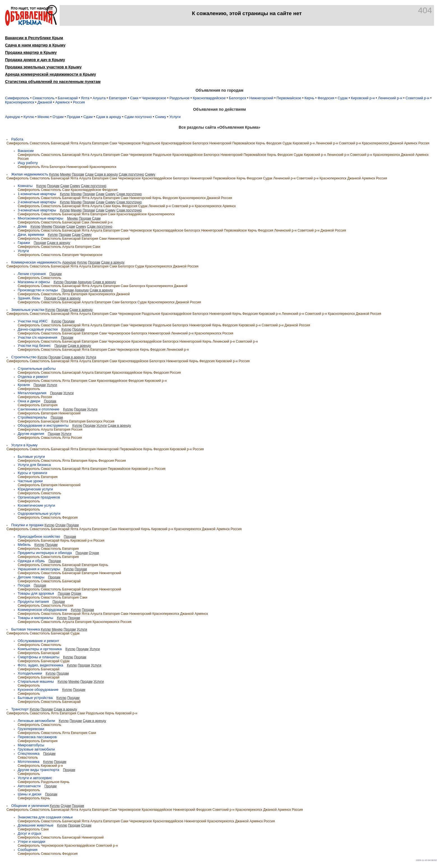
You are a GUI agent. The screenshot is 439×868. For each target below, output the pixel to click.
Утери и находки (32, 842)
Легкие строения (32, 274)
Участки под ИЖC (33, 321)
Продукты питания (33, 602)
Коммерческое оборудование (42, 610)
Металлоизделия (32, 393)
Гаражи (24, 243)
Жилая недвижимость (30, 174)
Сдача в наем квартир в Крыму (35, 45)
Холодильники (30, 673)
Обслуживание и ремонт (38, 641)
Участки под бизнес (34, 346)
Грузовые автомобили (36, 749)
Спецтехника (29, 753)
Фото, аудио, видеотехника (40, 665)
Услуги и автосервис (35, 778)
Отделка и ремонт (33, 377)
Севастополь (44, 98)
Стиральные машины (36, 681)
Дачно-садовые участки (38, 329)
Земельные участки (28, 310)
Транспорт (20, 709)
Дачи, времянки (31, 235)
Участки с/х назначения (37, 337)
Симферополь (17, 98)
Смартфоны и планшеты (39, 657)
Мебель (24, 545)
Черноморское (154, 98)
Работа (17, 139)
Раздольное (180, 98)
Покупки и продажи (27, 525)
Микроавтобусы (31, 745)
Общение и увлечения (30, 806)
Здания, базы (29, 298)
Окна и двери (29, 401)
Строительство (24, 357)
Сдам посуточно (138, 117)
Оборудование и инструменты (43, 425)
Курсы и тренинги (32, 473)
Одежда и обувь (31, 561)
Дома (22, 226)
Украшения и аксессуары (39, 569)
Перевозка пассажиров (37, 737)
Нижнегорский (261, 98)
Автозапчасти (29, 786)
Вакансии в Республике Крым (34, 38)
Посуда (24, 585)
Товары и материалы (35, 618)
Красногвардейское (209, 98)
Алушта (99, 98)
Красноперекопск (20, 102)
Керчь (309, 98)
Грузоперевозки (31, 729)
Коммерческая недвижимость (36, 262)
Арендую (13, 117)
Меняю (43, 117)
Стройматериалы (32, 417)
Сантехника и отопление (39, 409)
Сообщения (28, 850)
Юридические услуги (35, 489)
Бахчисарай (68, 98)
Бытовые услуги (31, 457)
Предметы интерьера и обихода (45, 553)
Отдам (58, 117)
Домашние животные (35, 825)
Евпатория (118, 98)
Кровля (24, 385)
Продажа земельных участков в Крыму (43, 67)
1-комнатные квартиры (37, 194)
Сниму (161, 117)
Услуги (175, 117)
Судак (343, 98)
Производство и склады (38, 290)
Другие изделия (31, 434)
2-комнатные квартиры (37, 202)
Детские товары (31, 577)
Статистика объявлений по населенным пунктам (53, 82)
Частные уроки (30, 481)
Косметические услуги (36, 505)
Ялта (85, 98)
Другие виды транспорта (38, 770)
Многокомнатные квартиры (40, 218)
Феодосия (326, 98)
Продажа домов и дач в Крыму (35, 60)
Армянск (62, 102)
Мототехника (29, 762)
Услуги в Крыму (24, 445)
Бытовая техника (25, 629)
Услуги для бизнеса (34, 465)
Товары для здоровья (36, 593)
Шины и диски (29, 794)
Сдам (88, 117)
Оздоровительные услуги (39, 513)
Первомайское (289, 98)
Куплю (29, 117)
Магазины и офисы (34, 282)
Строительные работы (37, 369)
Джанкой (45, 102)
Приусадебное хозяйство (39, 536)
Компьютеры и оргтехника (40, 649)
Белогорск (237, 98)
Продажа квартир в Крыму (31, 52)
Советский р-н (417, 98)
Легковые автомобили (36, 721)
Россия (79, 102)
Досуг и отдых (29, 833)
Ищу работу (28, 163)
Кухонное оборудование (38, 690)
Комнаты (25, 186)
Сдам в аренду (108, 117)
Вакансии (26, 151)
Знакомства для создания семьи (45, 817)
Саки (134, 98)
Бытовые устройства (35, 698)
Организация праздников (39, 497)
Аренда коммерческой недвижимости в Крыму (51, 74)
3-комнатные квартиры (37, 210)
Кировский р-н (363, 98)
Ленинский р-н (390, 98)
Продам (74, 117)
